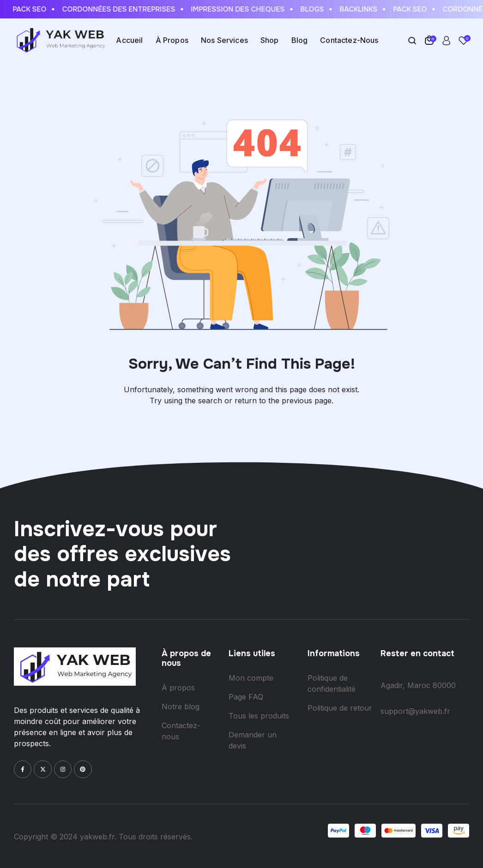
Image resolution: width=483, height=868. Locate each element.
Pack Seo (31, 9)
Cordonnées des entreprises (120, 9)
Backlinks (360, 9)
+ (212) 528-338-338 (425, 731)
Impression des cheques (239, 9)
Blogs (314, 9)
